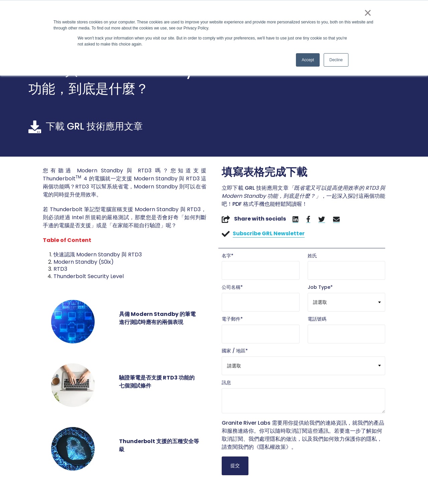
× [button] (368, 13)
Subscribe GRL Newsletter (269, 233)
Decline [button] (336, 60)
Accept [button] (308, 60)
